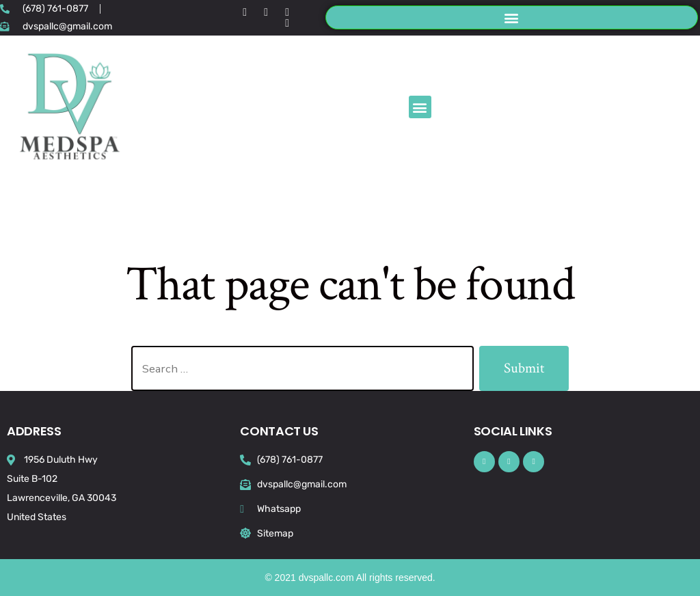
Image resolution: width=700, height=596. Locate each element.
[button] (512, 17)
